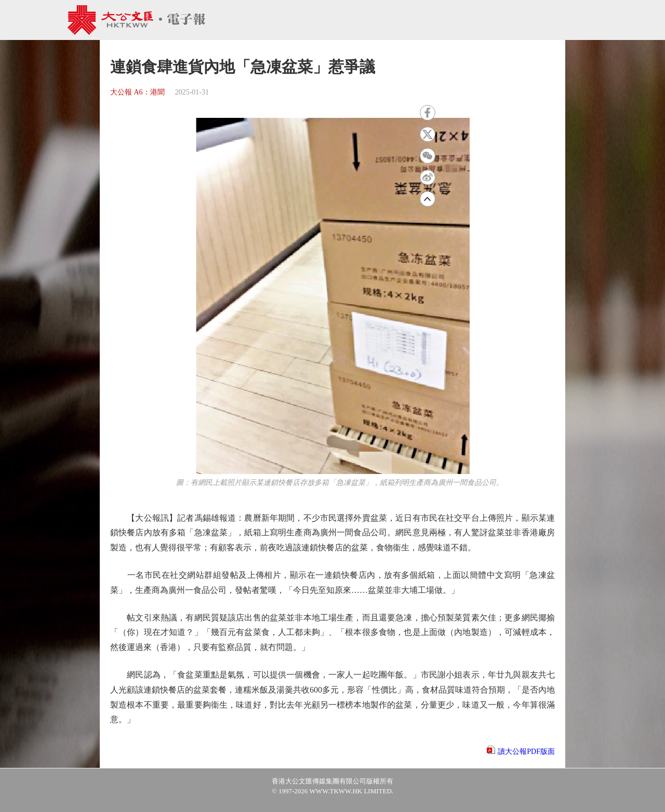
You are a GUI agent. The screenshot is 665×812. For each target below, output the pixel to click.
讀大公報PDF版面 (526, 752)
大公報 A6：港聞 (137, 92)
